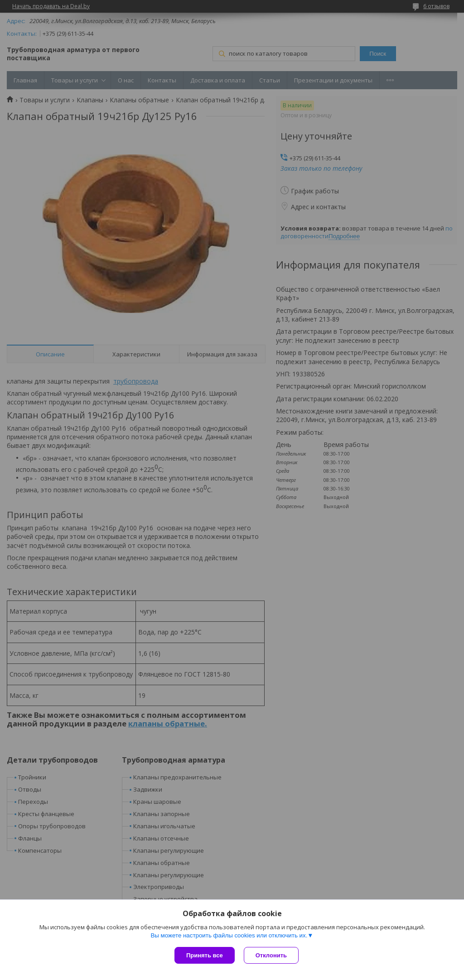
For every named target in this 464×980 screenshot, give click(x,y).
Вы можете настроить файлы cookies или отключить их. (229, 935)
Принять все (205, 955)
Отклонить (271, 955)
